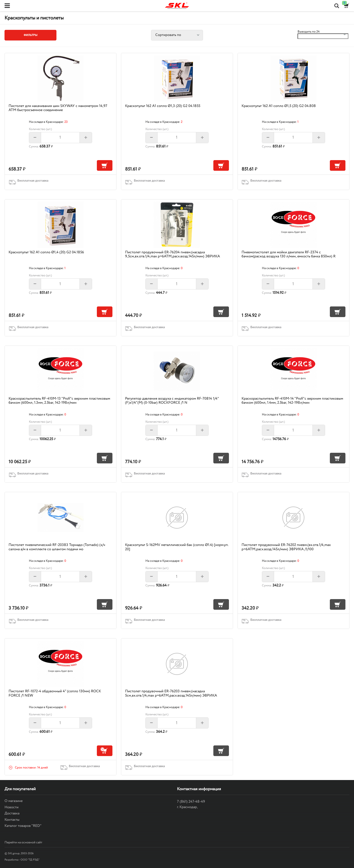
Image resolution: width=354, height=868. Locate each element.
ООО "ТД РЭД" (30, 860)
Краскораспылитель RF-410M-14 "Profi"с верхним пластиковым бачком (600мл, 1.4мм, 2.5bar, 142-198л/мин (292, 401)
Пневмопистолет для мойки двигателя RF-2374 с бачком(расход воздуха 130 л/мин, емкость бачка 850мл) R (289, 254)
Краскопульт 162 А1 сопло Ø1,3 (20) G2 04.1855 (163, 106)
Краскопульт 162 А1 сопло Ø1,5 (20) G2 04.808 (279, 106)
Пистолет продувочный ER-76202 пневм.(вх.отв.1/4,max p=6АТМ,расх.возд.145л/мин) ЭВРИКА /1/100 (286, 547)
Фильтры (31, 35)
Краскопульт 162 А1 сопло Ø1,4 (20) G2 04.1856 (46, 252)
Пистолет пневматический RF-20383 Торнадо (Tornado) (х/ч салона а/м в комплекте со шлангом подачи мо (57, 547)
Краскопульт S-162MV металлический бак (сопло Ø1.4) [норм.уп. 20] (177, 547)
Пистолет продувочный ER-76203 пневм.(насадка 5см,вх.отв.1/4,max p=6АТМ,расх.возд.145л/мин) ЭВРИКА (171, 693)
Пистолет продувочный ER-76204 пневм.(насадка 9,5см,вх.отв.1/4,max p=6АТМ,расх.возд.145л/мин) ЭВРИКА (172, 254)
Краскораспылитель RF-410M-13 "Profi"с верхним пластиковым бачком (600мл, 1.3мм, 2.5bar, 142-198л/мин (59, 401)
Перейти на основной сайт (23, 842)
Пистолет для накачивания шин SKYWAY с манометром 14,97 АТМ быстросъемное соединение (58, 108)
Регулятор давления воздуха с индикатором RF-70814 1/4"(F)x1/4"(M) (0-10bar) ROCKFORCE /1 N (172, 401)
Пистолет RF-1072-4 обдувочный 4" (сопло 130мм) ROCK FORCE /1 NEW (55, 693)
